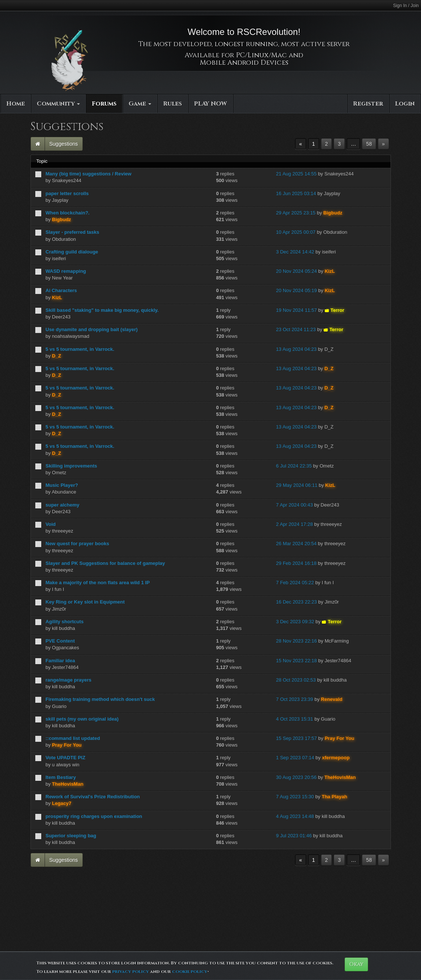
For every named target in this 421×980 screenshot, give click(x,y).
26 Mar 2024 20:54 (296, 544)
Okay (356, 964)
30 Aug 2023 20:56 (296, 777)
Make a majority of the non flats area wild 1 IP (98, 583)
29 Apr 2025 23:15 (296, 213)
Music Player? (62, 485)
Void (51, 524)
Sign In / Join (406, 6)
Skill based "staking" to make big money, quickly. (102, 310)
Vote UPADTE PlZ (66, 758)
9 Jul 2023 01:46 (294, 836)
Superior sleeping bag (71, 836)
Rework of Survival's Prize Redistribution (93, 797)
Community (58, 104)
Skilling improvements (72, 466)
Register (368, 104)
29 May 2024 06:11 (297, 485)
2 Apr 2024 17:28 (294, 524)
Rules (173, 104)
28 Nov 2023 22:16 (297, 641)
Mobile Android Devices (244, 63)
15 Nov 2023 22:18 (297, 661)
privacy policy (131, 971)
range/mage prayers (69, 680)
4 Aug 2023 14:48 (295, 816)
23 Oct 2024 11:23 (296, 329)
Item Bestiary (61, 777)
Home (16, 104)
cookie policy (190, 971)
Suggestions (64, 144)
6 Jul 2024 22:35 (294, 466)
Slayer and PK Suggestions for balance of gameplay (105, 563)
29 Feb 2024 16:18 (296, 563)
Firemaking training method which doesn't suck (100, 699)
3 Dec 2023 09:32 (295, 622)
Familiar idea (60, 661)
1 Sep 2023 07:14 (295, 758)
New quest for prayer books (77, 544)
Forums (104, 104)
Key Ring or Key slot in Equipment (85, 602)
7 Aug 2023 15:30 (295, 797)
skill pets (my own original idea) (82, 719)
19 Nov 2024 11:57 (297, 310)
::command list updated (73, 738)
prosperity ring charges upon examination (94, 816)
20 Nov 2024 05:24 (297, 271)
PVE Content (60, 641)
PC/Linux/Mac (261, 55)
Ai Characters (61, 290)
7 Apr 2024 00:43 (294, 505)
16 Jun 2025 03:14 (296, 193)
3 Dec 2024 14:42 (295, 252)
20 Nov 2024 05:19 (297, 290)
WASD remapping (66, 271)
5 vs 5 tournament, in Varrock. (80, 349)
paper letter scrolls (67, 193)
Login (405, 104)
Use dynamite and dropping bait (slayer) (92, 329)
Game (140, 104)
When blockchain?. (68, 213)
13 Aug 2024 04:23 (296, 349)
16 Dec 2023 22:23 (297, 602)
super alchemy (63, 505)
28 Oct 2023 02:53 (296, 680)
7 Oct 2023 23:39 (295, 699)
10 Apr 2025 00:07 (296, 232)
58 (369, 144)
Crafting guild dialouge (72, 252)
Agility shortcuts (65, 622)
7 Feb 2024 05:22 (295, 583)
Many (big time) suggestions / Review (89, 174)
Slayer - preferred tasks (73, 232)
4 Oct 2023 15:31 (295, 719)
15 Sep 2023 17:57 (297, 738)
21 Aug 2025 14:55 (296, 174)
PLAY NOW (211, 104)
